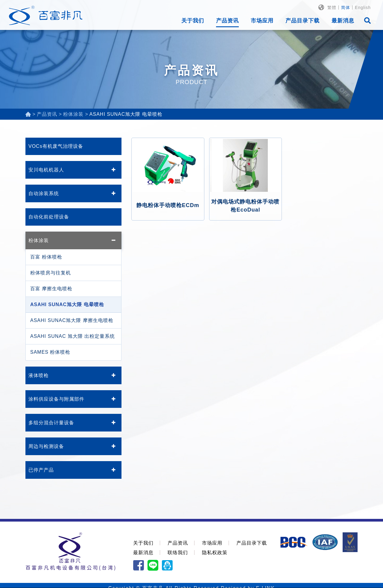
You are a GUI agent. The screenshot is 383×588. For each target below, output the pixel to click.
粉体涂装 (39, 240)
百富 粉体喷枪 (46, 257)
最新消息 (343, 21)
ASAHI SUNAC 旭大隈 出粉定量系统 (73, 336)
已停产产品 (41, 470)
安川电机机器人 (46, 170)
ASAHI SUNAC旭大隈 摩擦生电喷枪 (72, 320)
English (363, 7)
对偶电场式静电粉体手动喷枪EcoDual (245, 206)
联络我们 (178, 553)
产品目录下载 (303, 21)
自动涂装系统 (44, 193)
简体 (346, 7)
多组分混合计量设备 (51, 423)
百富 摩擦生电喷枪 (51, 289)
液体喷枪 (39, 375)
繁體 (332, 7)
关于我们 (193, 21)
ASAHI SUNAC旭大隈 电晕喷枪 (67, 304)
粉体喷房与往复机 (51, 273)
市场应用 (262, 21)
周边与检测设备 (46, 446)
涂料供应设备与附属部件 (56, 399)
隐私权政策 (215, 553)
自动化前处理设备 (49, 217)
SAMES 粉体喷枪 (50, 352)
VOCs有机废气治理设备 (56, 146)
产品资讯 (227, 21)
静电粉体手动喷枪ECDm (168, 205)
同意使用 (344, 578)
